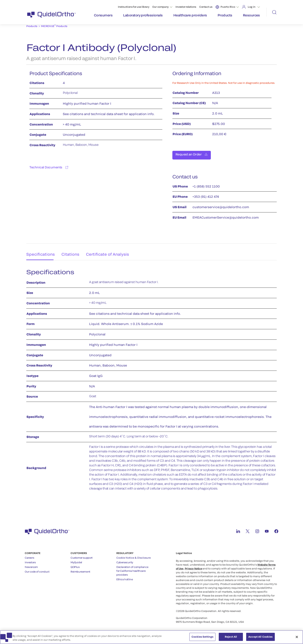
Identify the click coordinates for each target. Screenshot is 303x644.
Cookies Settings (202, 639)
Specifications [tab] (39, 251)
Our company (160, 7)
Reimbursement (80, 569)
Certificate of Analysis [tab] (110, 251)
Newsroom (31, 565)
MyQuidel (76, 560)
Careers (29, 556)
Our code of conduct (37, 569)
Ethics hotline (125, 577)
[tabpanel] (151, 379)
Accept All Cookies (260, 639)
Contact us (206, 7)
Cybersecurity (125, 560)
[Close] (297, 639)
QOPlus (75, 565)
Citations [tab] (71, 251)
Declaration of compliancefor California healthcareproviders (132, 569)
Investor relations (186, 7)
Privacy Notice (193, 566)
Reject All (231, 639)
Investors (30, 560)
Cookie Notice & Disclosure (134, 556)
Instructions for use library (134, 7)
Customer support (82, 556)
